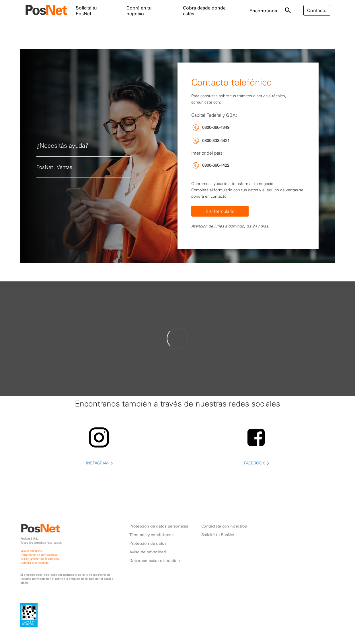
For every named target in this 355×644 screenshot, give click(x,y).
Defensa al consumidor (35, 563)
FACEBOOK (256, 473)
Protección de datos (148, 543)
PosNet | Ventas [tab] (54, 167)
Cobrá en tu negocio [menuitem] (139, 11)
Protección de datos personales (159, 526)
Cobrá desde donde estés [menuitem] (204, 11)
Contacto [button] (317, 10)
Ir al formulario (220, 211)
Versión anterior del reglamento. (40, 559)
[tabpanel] (177, 156)
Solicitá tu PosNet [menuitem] (86, 11)
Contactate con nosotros (224, 526)
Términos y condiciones (151, 535)
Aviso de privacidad (148, 552)
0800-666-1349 (216, 127)
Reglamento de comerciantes (39, 555)
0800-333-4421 (216, 141)
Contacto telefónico (232, 82)
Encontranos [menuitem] (263, 11)
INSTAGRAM (99, 473)
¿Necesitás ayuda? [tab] (62, 145)
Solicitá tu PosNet (218, 535)
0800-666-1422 (216, 165)
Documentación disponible (154, 561)
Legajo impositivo (31, 551)
